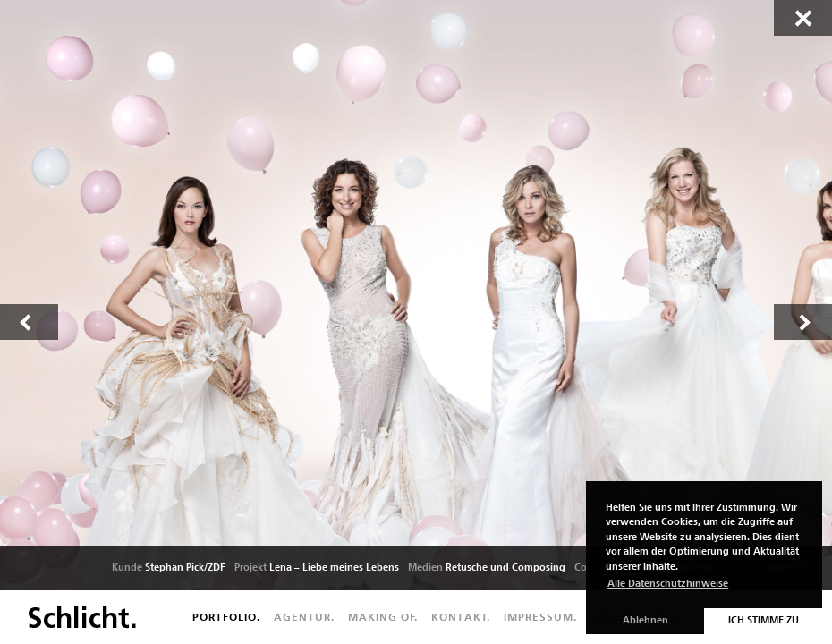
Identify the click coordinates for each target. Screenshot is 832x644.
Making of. (383, 617)
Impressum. (540, 617)
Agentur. (304, 617)
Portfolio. (226, 617)
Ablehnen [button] (645, 620)
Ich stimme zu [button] (764, 620)
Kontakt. (461, 617)
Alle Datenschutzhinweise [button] (668, 584)
